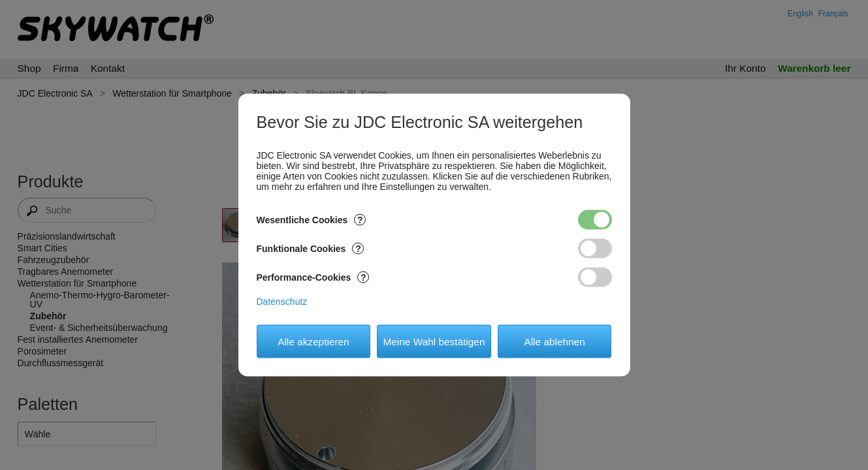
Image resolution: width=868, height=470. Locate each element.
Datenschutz (282, 302)
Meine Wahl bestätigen (434, 341)
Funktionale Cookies (311, 249)
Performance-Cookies (313, 277)
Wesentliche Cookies (312, 220)
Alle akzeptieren (313, 341)
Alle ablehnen (554, 341)
